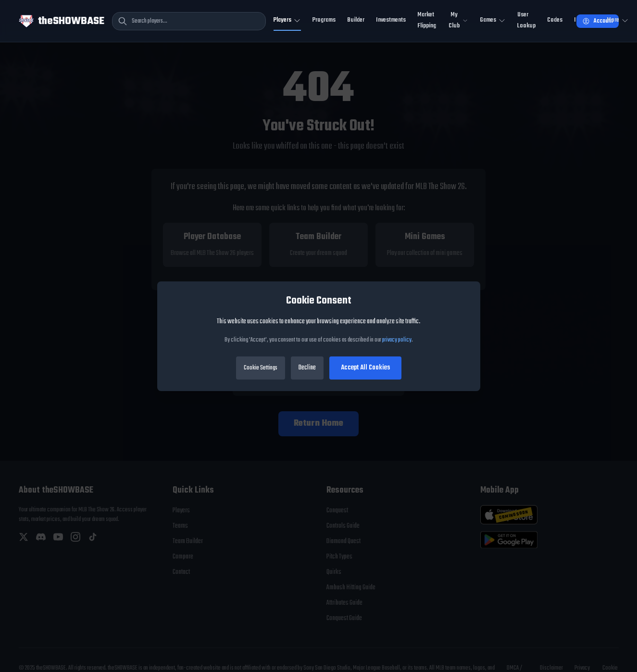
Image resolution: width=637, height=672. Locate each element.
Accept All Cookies (365, 368)
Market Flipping (427, 20)
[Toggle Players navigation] (287, 21)
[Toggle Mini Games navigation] (493, 21)
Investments (391, 20)
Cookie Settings (261, 368)
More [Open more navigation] (618, 20)
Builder (356, 20)
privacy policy (397, 340)
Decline (307, 368)
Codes (555, 20)
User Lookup (526, 20)
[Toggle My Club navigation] (458, 21)
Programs (324, 20)
